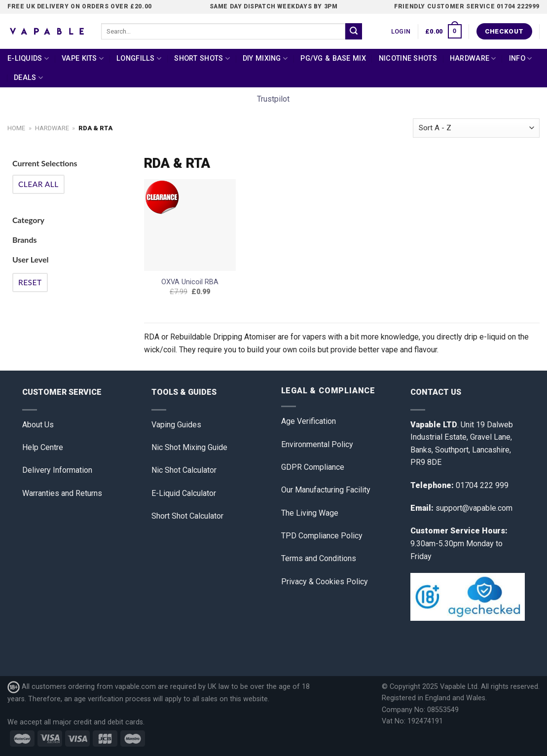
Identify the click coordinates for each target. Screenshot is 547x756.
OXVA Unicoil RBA (190, 282)
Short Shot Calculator (187, 516)
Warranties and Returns (62, 493)
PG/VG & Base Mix (333, 58)
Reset (30, 282)
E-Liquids (28, 58)
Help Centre (43, 447)
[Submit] (354, 32)
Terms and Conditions (319, 558)
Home (16, 128)
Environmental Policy (317, 444)
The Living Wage (310, 513)
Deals (28, 78)
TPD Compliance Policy (322, 536)
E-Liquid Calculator (184, 493)
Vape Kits (83, 58)
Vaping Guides (176, 425)
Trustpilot (273, 99)
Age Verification (309, 421)
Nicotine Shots (408, 58)
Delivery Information (57, 470)
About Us (38, 425)
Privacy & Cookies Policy (325, 582)
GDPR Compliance (313, 467)
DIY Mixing (265, 58)
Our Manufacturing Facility (326, 490)
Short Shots (202, 58)
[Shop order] (476, 128)
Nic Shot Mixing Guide (189, 447)
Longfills (139, 58)
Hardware (473, 58)
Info (521, 58)
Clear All (38, 184)
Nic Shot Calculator (184, 470)
